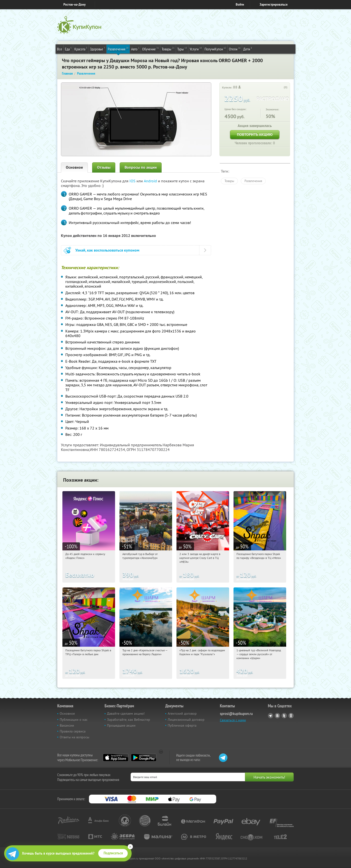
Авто (135, 49)
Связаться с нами (233, 720)
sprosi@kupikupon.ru (236, 714)
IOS (133, 181)
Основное (74, 167)
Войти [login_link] (240, 5)
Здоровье (97, 49)
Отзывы (104, 167)
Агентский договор (182, 713)
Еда (68, 49)
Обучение (151, 49)
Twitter (284, 716)
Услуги (196, 49)
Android (151, 181)
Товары (168, 49)
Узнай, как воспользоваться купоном (107, 250)
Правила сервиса (73, 731)
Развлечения (118, 49)
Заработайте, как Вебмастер (129, 720)
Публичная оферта (182, 725)
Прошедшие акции (121, 725)
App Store (116, 758)
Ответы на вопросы (74, 737)
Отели (235, 49)
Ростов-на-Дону (74, 5)
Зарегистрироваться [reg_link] (274, 5)
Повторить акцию (255, 134)
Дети (248, 49)
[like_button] (281, 88)
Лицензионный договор (186, 720)
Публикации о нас (74, 720)
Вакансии (67, 725)
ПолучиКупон (215, 49)
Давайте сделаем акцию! (126, 713)
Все (60, 49)
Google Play (144, 758)
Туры (182, 49)
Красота (81, 49)
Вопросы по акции (141, 167)
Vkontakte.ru (277, 716)
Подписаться (113, 853)
